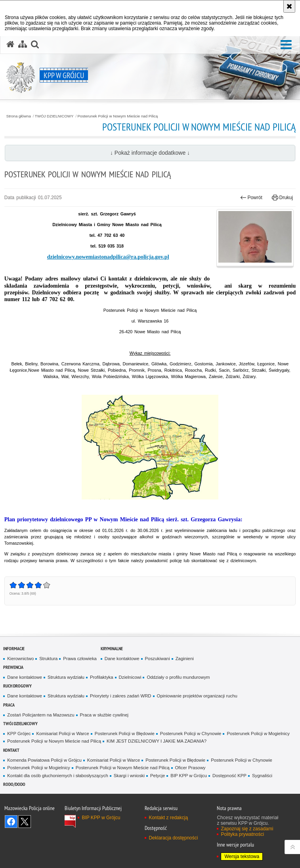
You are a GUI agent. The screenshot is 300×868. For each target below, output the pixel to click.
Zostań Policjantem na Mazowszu (41, 715)
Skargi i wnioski (129, 776)
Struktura (48, 659)
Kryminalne (112, 648)
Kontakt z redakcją (168, 818)
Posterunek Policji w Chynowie (191, 734)
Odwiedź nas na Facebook (11, 822)
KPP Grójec (19, 734)
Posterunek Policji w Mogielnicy (258, 734)
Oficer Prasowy (190, 768)
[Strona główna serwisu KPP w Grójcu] (10, 44)
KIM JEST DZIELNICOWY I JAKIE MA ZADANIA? (157, 741)
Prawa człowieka (80, 659)
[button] (286, 45)
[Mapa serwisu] (23, 44)
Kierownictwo (20, 659)
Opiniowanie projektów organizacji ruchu (197, 696)
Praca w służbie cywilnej (104, 715)
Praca (9, 705)
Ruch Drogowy (17, 686)
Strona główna (19, 116)
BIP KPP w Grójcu (189, 776)
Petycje (158, 776)
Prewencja (13, 667)
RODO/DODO (14, 784)
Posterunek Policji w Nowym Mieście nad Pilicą (118, 116)
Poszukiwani (158, 659)
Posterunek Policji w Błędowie (125, 734)
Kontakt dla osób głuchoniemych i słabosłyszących (57, 776)
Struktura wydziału (66, 677)
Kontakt (11, 750)
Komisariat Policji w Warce (62, 734)
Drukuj (282, 198)
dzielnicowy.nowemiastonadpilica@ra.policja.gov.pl (108, 257)
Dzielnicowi (130, 677)
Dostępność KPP (229, 776)
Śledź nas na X (25, 822)
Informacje (14, 648)
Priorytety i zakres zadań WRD (121, 696)
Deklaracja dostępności (173, 838)
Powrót (251, 198)
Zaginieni (185, 659)
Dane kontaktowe (122, 659)
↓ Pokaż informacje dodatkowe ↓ (150, 153)
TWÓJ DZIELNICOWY (54, 116)
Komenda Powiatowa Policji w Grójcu (44, 760)
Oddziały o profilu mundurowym (178, 677)
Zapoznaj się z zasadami (247, 829)
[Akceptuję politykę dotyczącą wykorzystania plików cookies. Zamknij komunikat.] (289, 6)
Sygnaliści (262, 776)
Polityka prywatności (242, 834)
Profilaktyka (102, 677)
